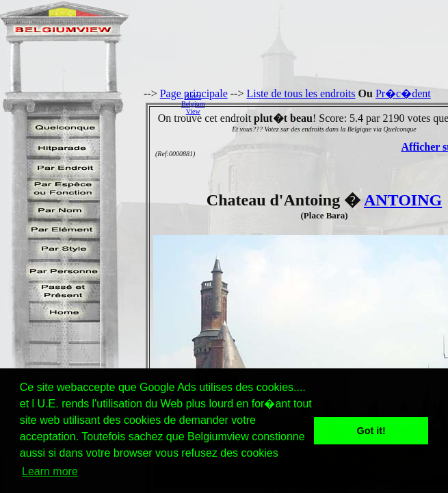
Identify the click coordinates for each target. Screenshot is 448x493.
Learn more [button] (50, 471)
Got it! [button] (371, 431)
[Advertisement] (330, 103)
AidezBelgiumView (193, 104)
